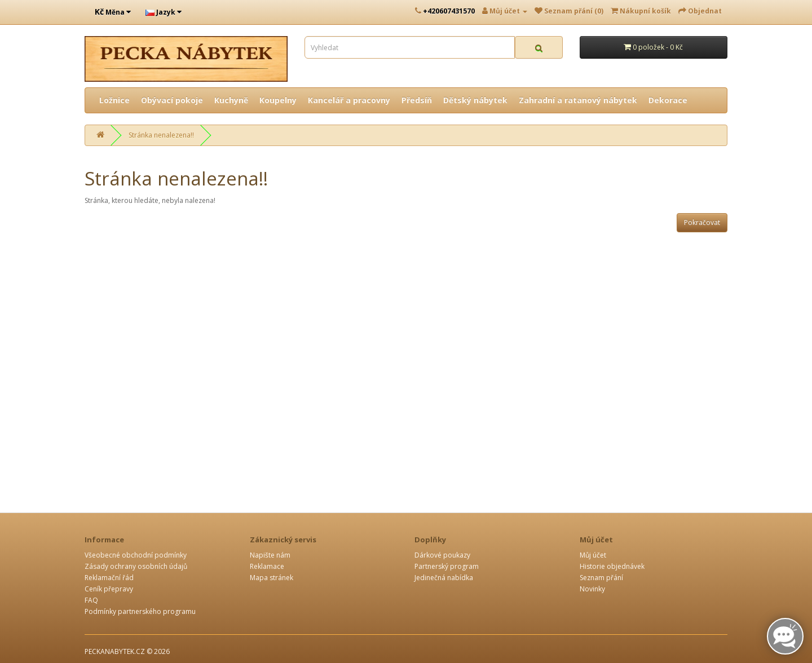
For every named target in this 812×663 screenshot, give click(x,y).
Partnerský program (447, 566)
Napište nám (270, 555)
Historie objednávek (612, 566)
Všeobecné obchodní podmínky (136, 555)
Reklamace (267, 566)
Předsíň (417, 100)
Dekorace (668, 100)
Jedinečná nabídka (444, 578)
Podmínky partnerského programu (140, 611)
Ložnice (114, 100)
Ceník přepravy (109, 589)
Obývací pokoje (172, 100)
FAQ (91, 600)
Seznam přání (601, 578)
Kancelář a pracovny (349, 100)
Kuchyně (231, 100)
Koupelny (278, 100)
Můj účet (593, 555)
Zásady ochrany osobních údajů (136, 566)
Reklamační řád (109, 578)
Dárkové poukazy (442, 555)
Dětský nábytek (475, 100)
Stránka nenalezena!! (161, 135)
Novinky (592, 589)
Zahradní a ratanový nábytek (578, 100)
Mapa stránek (272, 578)
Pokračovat (702, 222)
